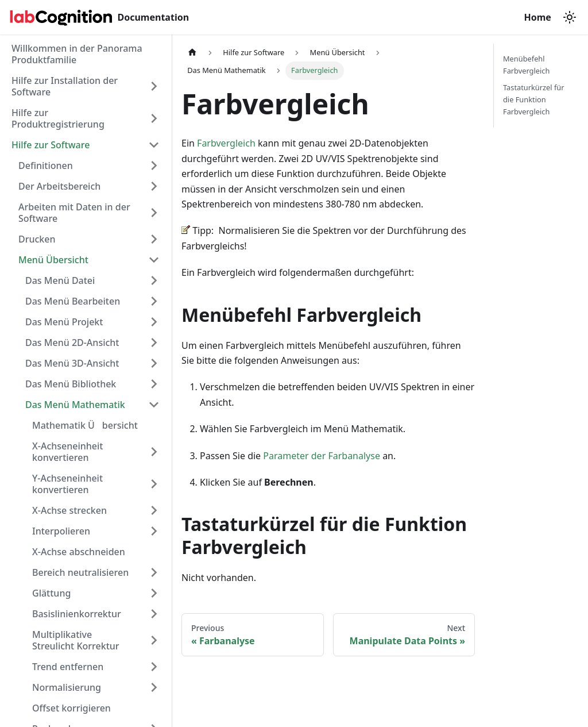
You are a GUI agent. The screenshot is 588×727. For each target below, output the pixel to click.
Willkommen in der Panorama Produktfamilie (77, 54)
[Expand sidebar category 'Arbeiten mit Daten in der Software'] (154, 213)
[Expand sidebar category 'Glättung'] (154, 593)
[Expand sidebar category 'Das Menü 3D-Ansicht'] (154, 363)
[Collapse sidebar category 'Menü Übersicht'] (154, 260)
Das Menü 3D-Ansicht (72, 363)
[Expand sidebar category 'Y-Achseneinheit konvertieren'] (154, 484)
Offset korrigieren (71, 708)
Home (539, 17)
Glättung (51, 593)
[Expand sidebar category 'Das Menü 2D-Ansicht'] (154, 343)
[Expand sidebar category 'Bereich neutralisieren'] (154, 572)
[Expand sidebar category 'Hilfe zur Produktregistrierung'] (154, 118)
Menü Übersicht (53, 260)
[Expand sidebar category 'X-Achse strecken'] (154, 510)
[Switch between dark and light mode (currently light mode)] (570, 17)
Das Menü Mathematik (75, 405)
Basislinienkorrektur (77, 614)
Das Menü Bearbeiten (73, 301)
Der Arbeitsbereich (59, 186)
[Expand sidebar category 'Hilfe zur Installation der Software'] (154, 86)
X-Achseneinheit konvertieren (67, 452)
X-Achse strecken (69, 510)
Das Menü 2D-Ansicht (72, 343)
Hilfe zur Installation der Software (65, 86)
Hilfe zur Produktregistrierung (58, 118)
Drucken (37, 239)
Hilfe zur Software (51, 145)
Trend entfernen (68, 667)
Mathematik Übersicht (85, 425)
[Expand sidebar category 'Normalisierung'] (154, 687)
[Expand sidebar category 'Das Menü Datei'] (154, 280)
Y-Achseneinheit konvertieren (67, 484)
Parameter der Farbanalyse (322, 456)
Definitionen (46, 166)
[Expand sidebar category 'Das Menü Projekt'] (154, 322)
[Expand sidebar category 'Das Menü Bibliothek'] (154, 384)
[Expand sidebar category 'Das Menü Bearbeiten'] (154, 301)
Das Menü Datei (60, 280)
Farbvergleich (226, 143)
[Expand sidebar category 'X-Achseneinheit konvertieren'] (154, 452)
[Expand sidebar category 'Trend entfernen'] (154, 667)
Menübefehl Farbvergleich (526, 65)
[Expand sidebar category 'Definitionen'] (154, 166)
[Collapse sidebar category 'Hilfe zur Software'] (154, 145)
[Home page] (192, 53)
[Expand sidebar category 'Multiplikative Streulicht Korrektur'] (154, 640)
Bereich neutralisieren (80, 572)
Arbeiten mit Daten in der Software (74, 213)
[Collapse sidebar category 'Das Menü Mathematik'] (154, 405)
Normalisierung (67, 687)
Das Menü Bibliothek (71, 384)
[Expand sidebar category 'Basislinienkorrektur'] (154, 614)
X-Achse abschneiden (79, 552)
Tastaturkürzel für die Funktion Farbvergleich (534, 99)
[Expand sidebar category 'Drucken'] (154, 239)
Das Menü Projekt (64, 322)
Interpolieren (61, 531)
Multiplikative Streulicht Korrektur (76, 640)
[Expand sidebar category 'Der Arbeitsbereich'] (154, 186)
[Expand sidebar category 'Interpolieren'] (154, 531)
